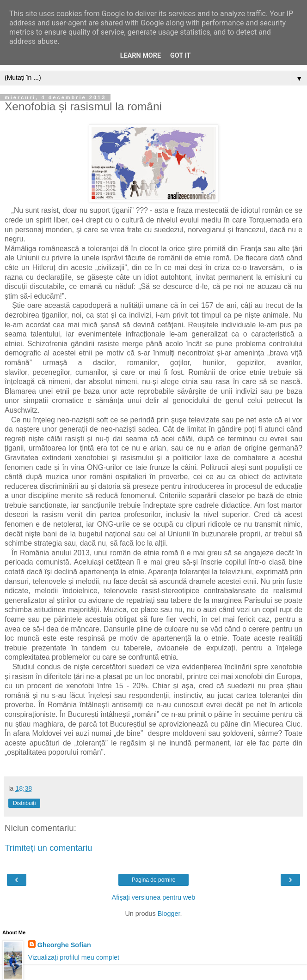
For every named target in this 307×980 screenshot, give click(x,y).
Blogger (169, 914)
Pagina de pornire (154, 880)
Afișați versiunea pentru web (154, 897)
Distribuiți (24, 803)
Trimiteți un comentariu (49, 848)
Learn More (141, 56)
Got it (180, 56)
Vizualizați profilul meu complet (74, 957)
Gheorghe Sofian (64, 945)
